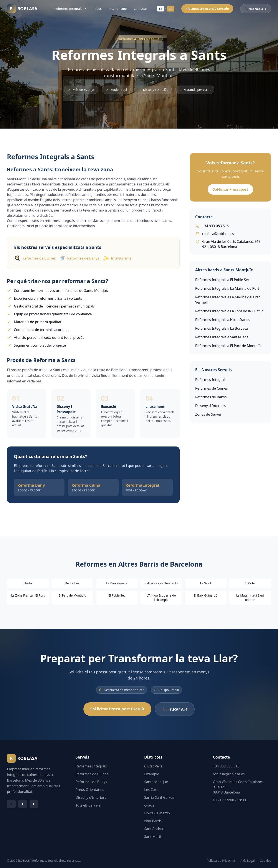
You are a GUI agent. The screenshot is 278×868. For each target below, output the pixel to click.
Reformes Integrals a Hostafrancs (223, 320)
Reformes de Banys (79, 258)
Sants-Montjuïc (156, 782)
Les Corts (152, 790)
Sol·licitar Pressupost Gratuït (117, 709)
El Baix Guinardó (206, 595)
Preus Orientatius (90, 790)
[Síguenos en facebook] (11, 804)
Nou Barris (153, 821)
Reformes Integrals (70, 9)
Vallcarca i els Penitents (161, 583)
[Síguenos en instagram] (23, 804)
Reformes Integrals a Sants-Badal (222, 337)
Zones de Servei (208, 414)
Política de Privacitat (221, 861)
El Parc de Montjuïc (72, 595)
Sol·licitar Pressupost (230, 189)
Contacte (140, 9)
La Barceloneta (117, 583)
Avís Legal (247, 861)
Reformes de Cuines (35, 258)
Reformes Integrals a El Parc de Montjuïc (228, 346)
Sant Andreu (154, 829)
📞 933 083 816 (256, 9)
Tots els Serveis (88, 805)
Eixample (152, 774)
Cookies (266, 861)
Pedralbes (72, 583)
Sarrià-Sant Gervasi (160, 797)
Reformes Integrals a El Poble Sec (222, 280)
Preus (98, 9)
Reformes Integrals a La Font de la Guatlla (229, 311)
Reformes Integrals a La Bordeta (222, 328)
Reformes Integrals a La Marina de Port (227, 288)
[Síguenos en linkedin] (34, 804)
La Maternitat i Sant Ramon (250, 598)
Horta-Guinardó (157, 813)
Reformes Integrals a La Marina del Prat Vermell (228, 300)
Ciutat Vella (153, 766)
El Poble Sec (117, 595)
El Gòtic (250, 583)
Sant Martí (153, 837)
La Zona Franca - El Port (28, 595)
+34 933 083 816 (212, 226)
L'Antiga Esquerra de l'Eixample (161, 598)
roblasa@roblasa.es (215, 234)
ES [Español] (160, 9)
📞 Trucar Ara (175, 709)
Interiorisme (118, 9)
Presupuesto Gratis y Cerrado (207, 9)
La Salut (206, 583)
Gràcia (149, 805)
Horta (28, 583)
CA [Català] (171, 9)
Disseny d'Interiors (211, 406)
